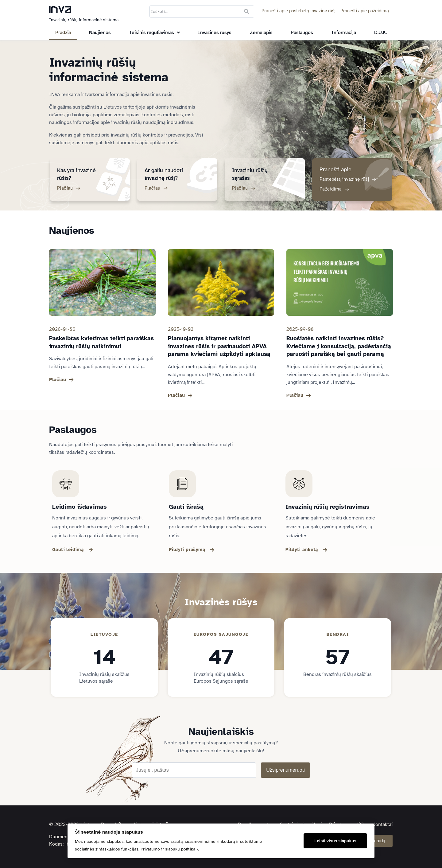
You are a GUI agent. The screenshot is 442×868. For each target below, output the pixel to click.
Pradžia (63, 33)
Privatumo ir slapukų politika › (169, 849)
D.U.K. (380, 33)
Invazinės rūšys (215, 33)
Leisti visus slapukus (335, 841)
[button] (155, 33)
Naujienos (100, 33)
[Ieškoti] (246, 12)
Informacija (344, 33)
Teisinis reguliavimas (155, 33)
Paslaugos (302, 33)
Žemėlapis (261, 33)
